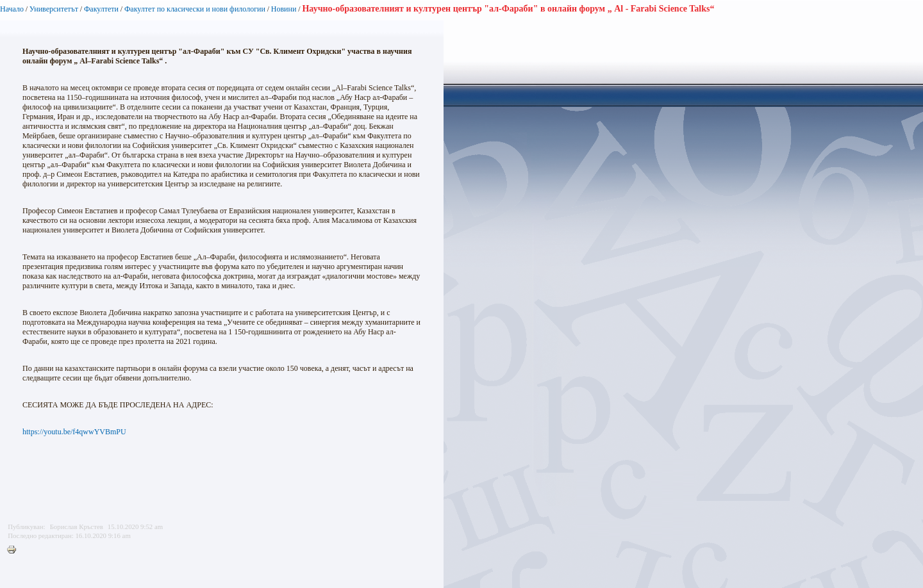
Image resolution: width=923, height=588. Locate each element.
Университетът (54, 9)
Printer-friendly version (15, 550)
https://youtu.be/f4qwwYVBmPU (74, 432)
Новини (285, 9)
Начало (12, 9)
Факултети (101, 9)
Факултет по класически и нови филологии (195, 9)
